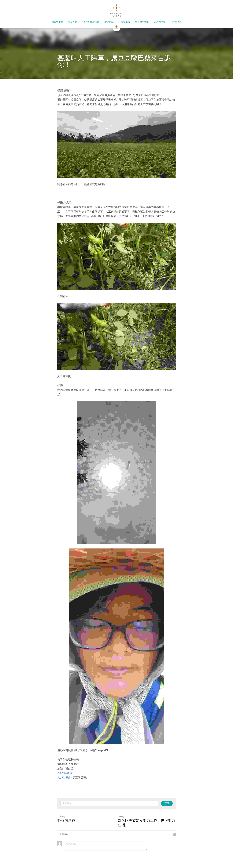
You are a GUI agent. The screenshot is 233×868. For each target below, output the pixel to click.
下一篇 (122, 817)
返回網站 (63, 834)
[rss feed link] (174, 834)
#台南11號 (64, 778)
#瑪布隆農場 (65, 773)
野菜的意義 (66, 820)
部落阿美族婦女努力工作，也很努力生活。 (147, 823)
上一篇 (62, 817)
